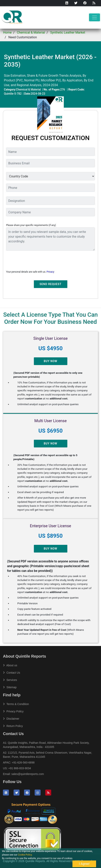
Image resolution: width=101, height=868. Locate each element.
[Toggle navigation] (95, 17)
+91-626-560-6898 (23, 763)
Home (7, 32)
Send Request (50, 284)
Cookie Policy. (25, 855)
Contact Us (12, 673)
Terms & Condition (16, 704)
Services (10, 680)
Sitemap (10, 687)
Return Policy (13, 726)
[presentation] (36, 262)
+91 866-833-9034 (20, 768)
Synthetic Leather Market (68, 32)
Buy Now (50, 361)
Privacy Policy (13, 711)
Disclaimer (11, 719)
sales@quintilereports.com (28, 774)
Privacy (50, 272)
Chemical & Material (31, 32)
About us (10, 665)
